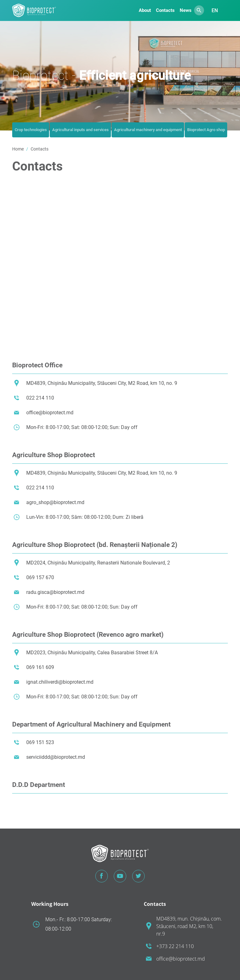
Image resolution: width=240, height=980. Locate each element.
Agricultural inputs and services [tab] (80, 130)
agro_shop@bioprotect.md (55, 502)
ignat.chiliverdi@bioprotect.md (60, 682)
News (186, 10)
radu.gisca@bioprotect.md (55, 592)
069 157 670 (40, 577)
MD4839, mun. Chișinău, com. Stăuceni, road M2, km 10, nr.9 (189, 926)
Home (18, 149)
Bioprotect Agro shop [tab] (206, 130)
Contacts (165, 10)
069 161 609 (40, 667)
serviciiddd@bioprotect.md (56, 757)
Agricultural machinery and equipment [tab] (148, 130)
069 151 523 (40, 742)
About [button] (145, 10)
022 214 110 (40, 398)
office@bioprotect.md (50, 413)
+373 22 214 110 (175, 946)
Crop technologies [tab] (31, 130)
